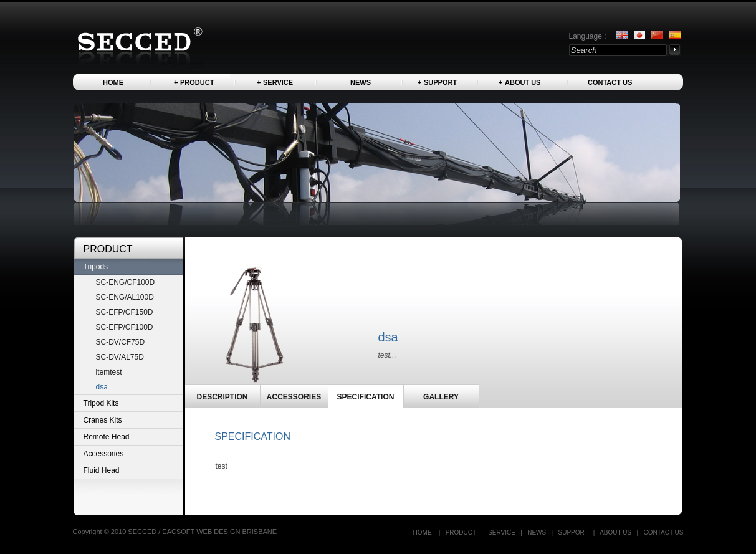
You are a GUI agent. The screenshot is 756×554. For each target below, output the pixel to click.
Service (278, 82)
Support (440, 82)
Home (113, 82)
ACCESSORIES (294, 397)
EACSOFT (179, 532)
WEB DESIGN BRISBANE (237, 532)
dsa (102, 387)
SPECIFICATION (366, 397)
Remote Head (107, 437)
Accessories (104, 454)
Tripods (96, 267)
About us (523, 82)
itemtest (109, 372)
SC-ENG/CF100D (126, 282)
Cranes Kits (103, 420)
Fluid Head (102, 470)
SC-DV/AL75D (120, 357)
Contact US (610, 82)
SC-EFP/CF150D (125, 312)
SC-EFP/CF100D (125, 327)
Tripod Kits (101, 403)
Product (197, 82)
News (361, 82)
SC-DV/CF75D (121, 342)
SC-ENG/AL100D (125, 297)
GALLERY (441, 397)
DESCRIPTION (222, 397)
